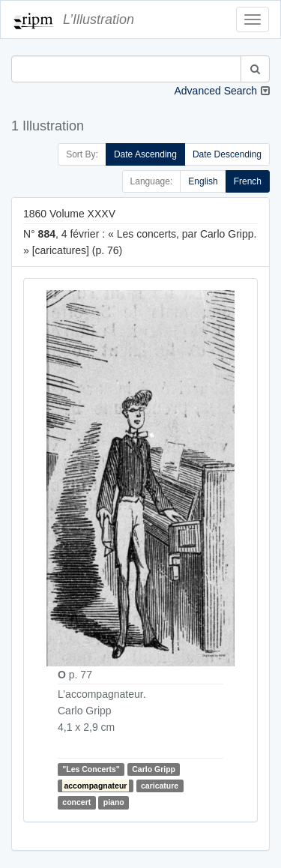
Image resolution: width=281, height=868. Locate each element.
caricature (160, 786)
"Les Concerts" (91, 769)
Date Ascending (145, 154)
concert (76, 802)
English (203, 181)
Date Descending (227, 154)
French (248, 181)
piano (114, 802)
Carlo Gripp (154, 769)
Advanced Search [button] (215, 91)
